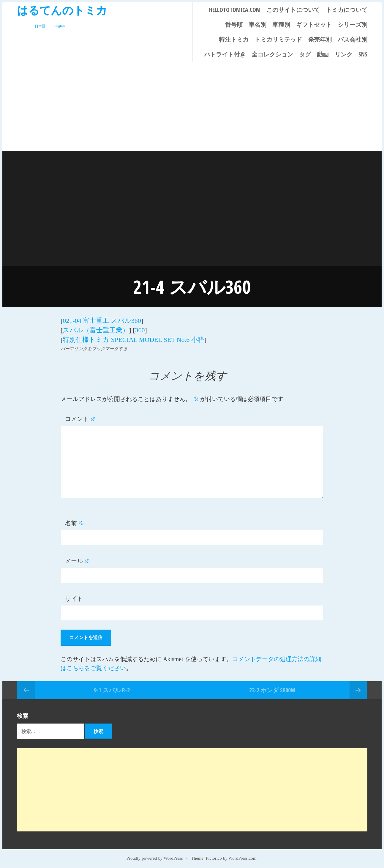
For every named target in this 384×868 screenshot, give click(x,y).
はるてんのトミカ (62, 10)
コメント (81, 417)
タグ (305, 54)
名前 (75, 522)
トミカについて (347, 10)
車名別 (257, 25)
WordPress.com (242, 857)
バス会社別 (353, 39)
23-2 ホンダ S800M (272, 688)
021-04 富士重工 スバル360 (102, 320)
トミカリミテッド (278, 39)
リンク (344, 54)
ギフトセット (314, 25)
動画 (323, 54)
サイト (74, 597)
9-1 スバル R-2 (112, 688)
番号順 (234, 25)
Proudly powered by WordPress (155, 857)
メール (78, 559)
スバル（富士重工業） (96, 329)
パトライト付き (225, 54)
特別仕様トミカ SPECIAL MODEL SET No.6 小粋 (133, 338)
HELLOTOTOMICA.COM (235, 10)
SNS (363, 54)
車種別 (281, 25)
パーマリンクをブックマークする (94, 347)
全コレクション (272, 54)
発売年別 (320, 39)
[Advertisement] (192, 106)
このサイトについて (293, 10)
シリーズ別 (353, 25)
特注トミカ (234, 39)
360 (140, 329)
